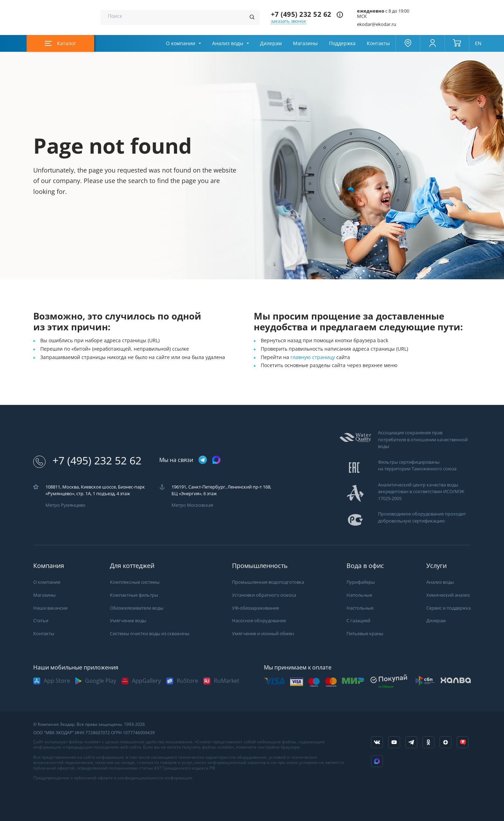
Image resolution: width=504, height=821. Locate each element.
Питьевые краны (365, 634)
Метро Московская (192, 505)
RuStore (187, 681)
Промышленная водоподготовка (268, 582)
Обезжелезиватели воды (137, 608)
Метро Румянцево (65, 505)
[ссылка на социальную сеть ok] (428, 742)
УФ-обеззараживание (255, 608)
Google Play (101, 681)
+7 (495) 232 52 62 (301, 15)
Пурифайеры (361, 582)
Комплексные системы (135, 582)
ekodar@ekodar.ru (377, 24)
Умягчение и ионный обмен (263, 634)
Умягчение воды (128, 621)
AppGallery (146, 681)
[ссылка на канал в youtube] (394, 742)
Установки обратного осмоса (264, 595)
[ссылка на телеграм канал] (203, 460)
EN (478, 43)
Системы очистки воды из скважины (150, 634)
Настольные (360, 608)
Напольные (359, 595)
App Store (57, 681)
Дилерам (271, 43)
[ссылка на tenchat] (463, 742)
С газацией (358, 621)
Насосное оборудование (259, 621)
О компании (181, 43)
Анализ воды (228, 43)
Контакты (378, 43)
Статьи (41, 621)
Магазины (305, 43)
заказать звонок (289, 21)
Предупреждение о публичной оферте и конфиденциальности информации (113, 778)
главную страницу (313, 357)
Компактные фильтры (134, 595)
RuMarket (227, 681)
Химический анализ (448, 595)
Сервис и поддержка (449, 608)
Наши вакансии (50, 608)
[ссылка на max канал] (216, 460)
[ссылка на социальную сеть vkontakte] (377, 742)
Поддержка (342, 43)
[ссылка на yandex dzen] (446, 742)
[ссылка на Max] (377, 761)
